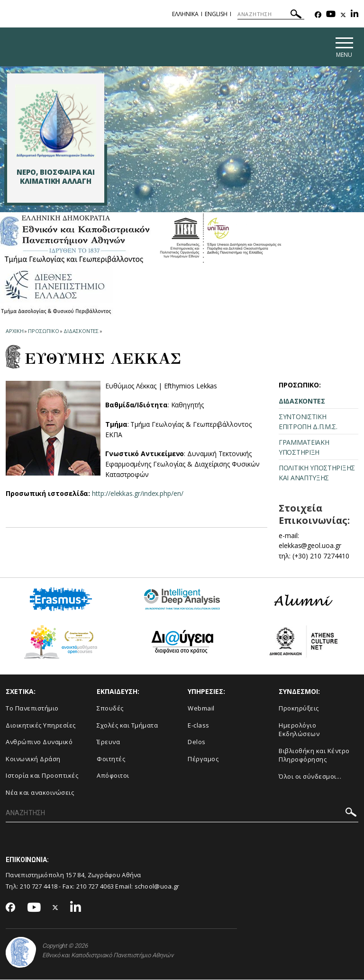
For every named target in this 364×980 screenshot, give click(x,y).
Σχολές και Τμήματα (127, 726)
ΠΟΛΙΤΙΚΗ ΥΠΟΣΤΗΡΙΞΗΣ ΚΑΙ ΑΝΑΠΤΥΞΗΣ (317, 473)
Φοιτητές (111, 759)
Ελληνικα (185, 14)
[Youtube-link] (331, 15)
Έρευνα (108, 742)
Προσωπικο (43, 331)
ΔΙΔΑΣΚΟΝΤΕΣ (302, 401)
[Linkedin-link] (355, 15)
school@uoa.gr (157, 887)
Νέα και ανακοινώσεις (40, 793)
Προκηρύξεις (299, 709)
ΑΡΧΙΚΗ (14, 331)
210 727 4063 (95, 887)
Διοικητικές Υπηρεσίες (41, 726)
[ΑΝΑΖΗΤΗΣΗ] (271, 14)
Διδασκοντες (81, 331)
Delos (197, 742)
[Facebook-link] (318, 15)
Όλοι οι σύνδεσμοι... (310, 777)
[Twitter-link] (343, 15)
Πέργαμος (203, 759)
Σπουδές (110, 709)
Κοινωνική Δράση (33, 759)
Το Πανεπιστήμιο (32, 709)
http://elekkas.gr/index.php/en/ (138, 494)
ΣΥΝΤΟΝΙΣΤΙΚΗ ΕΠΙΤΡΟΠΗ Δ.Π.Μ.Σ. (308, 422)
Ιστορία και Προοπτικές (42, 776)
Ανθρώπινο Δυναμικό (39, 742)
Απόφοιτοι (113, 776)
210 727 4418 (39, 887)
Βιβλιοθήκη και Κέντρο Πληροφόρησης (314, 756)
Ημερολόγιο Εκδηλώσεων (299, 730)
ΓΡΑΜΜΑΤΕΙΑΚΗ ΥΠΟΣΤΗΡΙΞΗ (304, 448)
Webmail (201, 709)
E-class (199, 726)
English (216, 14)
